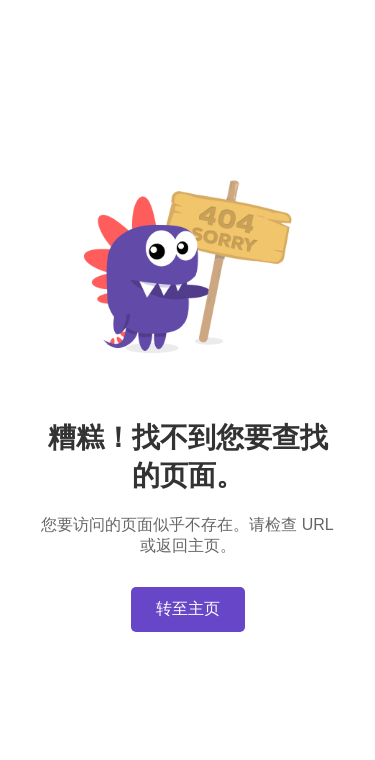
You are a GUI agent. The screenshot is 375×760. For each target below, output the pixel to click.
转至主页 (188, 608)
